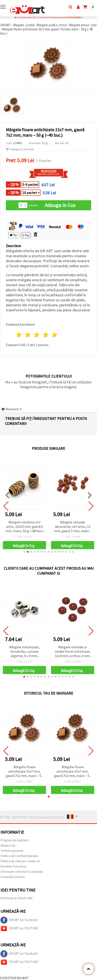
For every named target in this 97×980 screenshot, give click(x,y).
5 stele (55, 335)
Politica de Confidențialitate (19, 856)
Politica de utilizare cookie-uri (20, 861)
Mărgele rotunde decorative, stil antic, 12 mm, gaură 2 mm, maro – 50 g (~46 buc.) (73, 527)
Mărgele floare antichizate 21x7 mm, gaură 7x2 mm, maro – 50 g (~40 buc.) (24, 772)
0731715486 (74, 17)
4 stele (46, 335)
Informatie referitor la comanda (22, 872)
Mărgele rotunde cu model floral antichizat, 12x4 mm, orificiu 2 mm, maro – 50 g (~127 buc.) (73, 652)
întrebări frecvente (14, 866)
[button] (24, 552)
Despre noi (8, 845)
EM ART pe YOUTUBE (19, 928)
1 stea (19, 335)
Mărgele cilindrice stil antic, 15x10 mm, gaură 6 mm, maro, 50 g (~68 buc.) (25, 526)
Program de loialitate (14, 840)
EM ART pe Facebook (19, 920)
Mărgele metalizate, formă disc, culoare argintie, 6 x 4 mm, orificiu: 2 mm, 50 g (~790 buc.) (25, 652)
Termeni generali (12, 851)
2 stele (28, 335)
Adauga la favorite (20, 149)
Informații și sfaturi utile (17, 898)
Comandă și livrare (13, 877)
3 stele (37, 335)
